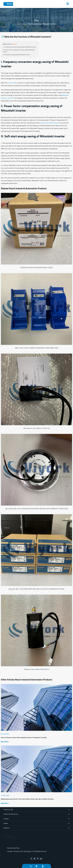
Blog (24, 24)
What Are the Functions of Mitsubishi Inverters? (42, 24)
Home (19, 24)
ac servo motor (12, 83)
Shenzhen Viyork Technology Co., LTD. (24, 851)
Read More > (5, 742)
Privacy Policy (16, 848)
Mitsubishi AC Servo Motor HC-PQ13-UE (37, 428)
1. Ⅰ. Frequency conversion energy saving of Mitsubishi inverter (19, 47)
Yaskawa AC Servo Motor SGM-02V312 (37, 669)
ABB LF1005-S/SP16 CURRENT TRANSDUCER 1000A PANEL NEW (37, 348)
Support (6, 823)
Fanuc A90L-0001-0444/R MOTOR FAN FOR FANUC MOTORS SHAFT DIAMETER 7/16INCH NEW (37, 509)
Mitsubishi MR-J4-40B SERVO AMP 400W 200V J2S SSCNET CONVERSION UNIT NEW (36, 589)
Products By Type (8, 809)
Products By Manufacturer (11, 814)
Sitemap (9, 848)
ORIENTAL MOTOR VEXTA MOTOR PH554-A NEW (36, 268)
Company (6, 819)
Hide (14, 44)
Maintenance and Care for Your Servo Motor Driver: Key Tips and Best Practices (27, 799)
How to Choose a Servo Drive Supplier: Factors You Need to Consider (24, 737)
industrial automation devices (50, 123)
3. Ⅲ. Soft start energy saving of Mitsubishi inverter (16, 55)
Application (7, 828)
